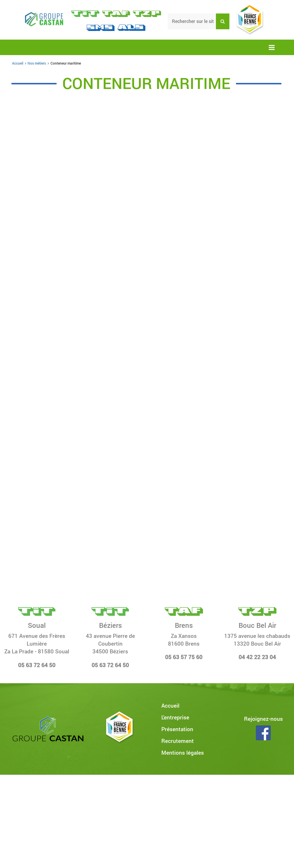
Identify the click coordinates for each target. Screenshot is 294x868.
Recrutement (178, 741)
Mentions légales (183, 753)
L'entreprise (175, 717)
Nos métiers (37, 63)
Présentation (177, 729)
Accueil (18, 63)
